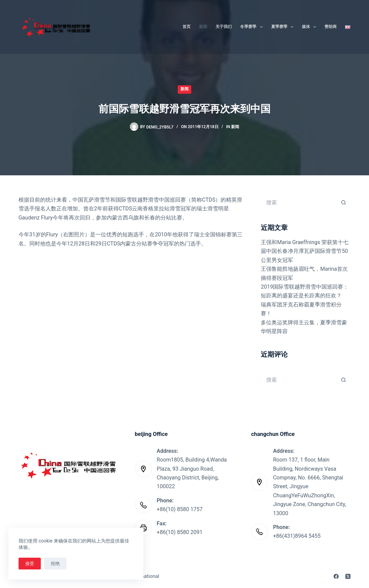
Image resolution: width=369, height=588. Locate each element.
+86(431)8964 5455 (297, 536)
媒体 (310, 27)
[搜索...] (299, 202)
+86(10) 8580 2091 (180, 532)
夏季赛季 (284, 27)
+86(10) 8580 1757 (180, 509)
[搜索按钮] (344, 202)
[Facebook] (336, 576)
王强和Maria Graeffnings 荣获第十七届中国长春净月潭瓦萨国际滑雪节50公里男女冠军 (305, 251)
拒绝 (55, 564)
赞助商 (331, 27)
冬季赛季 (253, 27)
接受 (30, 564)
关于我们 (224, 27)
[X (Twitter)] (348, 576)
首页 (187, 27)
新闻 (203, 27)
